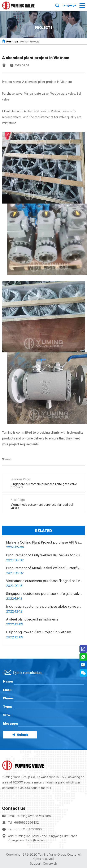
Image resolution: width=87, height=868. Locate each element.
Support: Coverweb (43, 864)
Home (24, 42)
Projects (35, 42)
